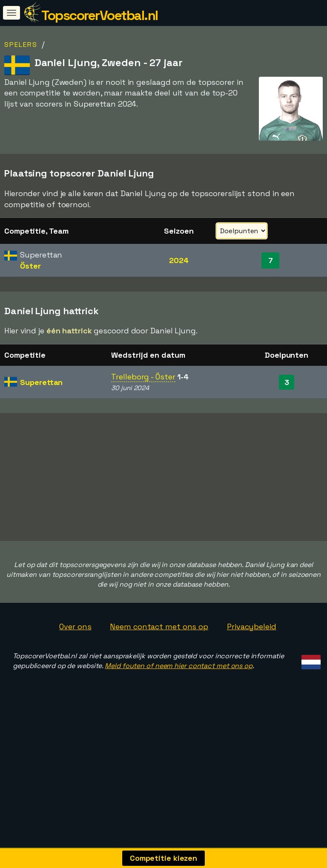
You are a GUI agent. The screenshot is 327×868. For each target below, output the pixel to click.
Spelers (21, 45)
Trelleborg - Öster (143, 377)
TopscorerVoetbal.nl (100, 15)
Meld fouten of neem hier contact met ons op (179, 694)
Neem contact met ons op (159, 655)
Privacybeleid (252, 655)
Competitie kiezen (163, 858)
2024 (179, 260)
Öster (30, 266)
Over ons (75, 655)
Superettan (41, 382)
